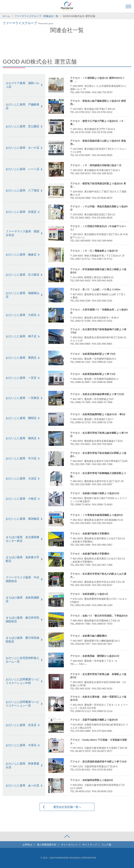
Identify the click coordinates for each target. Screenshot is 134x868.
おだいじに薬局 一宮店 (21, 378)
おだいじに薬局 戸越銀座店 (23, 106)
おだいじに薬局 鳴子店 (21, 336)
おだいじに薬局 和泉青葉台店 (23, 765)
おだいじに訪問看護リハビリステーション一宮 (23, 704)
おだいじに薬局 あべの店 (23, 785)
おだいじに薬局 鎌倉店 (21, 255)
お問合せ (28, 845)
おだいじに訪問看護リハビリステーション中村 (23, 681)
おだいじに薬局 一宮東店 (23, 398)
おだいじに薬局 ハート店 (23, 169)
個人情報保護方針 (47, 845)
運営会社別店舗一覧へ (67, 807)
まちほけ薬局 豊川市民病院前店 (23, 640)
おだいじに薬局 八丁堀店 (23, 190)
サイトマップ (90, 845)
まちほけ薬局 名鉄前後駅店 (23, 599)
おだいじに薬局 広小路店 (23, 275)
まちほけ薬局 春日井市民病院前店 (23, 620)
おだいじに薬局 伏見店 (21, 725)
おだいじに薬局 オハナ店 (23, 148)
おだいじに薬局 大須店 (21, 478)
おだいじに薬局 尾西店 (21, 358)
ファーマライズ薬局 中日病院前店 (23, 579)
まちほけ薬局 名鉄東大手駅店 (23, 559)
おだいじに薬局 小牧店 (21, 499)
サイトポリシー (69, 845)
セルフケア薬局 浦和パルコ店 (23, 85)
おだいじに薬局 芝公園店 (23, 126)
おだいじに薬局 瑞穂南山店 (23, 295)
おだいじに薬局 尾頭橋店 (23, 519)
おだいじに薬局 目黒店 (21, 212)
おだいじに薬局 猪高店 (21, 438)
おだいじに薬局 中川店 (21, 458)
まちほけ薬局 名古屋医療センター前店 (23, 539)
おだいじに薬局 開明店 (21, 418)
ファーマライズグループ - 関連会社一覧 (36, 16)
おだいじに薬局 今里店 (21, 745)
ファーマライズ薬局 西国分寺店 (23, 233)
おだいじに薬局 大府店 (21, 315)
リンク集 (106, 845)
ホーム (6, 16)
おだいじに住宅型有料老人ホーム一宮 (23, 660)
